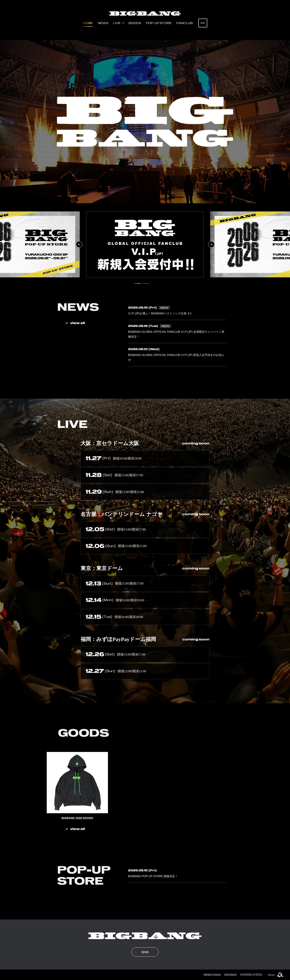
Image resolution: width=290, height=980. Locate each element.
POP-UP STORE (159, 23)
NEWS (103, 23)
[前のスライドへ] (79, 244)
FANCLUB (185, 23)
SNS (203, 23)
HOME (88, 23)
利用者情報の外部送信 (251, 974)
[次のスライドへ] (211, 244)
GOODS (135, 23)
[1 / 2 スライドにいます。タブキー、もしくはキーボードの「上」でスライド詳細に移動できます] (138, 284)
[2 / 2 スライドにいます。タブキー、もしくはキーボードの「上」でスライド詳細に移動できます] (146, 284)
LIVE (117, 23)
